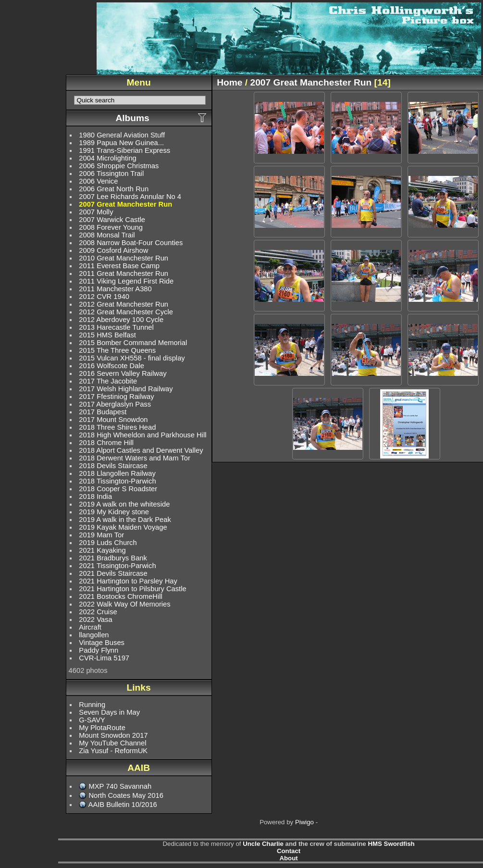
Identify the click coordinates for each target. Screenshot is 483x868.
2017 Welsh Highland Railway (126, 389)
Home (229, 82)
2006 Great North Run (114, 189)
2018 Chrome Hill (106, 443)
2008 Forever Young (111, 227)
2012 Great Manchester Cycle (126, 312)
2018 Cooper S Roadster (118, 489)
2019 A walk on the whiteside (124, 504)
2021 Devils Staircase (113, 573)
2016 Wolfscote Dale (111, 366)
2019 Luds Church (108, 543)
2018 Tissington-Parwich (117, 481)
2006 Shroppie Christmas (119, 166)
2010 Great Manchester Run (124, 258)
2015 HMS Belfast (107, 335)
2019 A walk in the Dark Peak (125, 520)
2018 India (95, 496)
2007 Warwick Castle (112, 220)
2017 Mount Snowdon (113, 420)
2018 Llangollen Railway (117, 473)
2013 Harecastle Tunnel (116, 327)
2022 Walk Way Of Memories (124, 604)
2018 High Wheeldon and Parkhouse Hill (142, 435)
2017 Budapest (103, 412)
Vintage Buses (102, 643)
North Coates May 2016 (126, 795)
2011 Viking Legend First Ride (126, 281)
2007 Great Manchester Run (125, 204)
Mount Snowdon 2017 (113, 735)
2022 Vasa (95, 620)
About (288, 858)
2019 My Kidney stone (114, 512)
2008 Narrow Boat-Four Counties (131, 243)
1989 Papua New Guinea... (121, 143)
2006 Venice (98, 181)
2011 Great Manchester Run (124, 273)
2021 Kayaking (102, 550)
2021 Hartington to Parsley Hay (128, 581)
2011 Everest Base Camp (119, 266)
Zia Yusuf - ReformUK (113, 751)
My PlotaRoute (102, 728)
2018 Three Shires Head (117, 427)
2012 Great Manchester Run (124, 304)
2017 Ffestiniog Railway (116, 397)
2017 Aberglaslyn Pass (115, 404)
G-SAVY (92, 720)
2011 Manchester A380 (115, 289)
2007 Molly (96, 212)
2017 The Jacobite (108, 381)
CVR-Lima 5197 (104, 658)
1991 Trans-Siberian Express (124, 150)
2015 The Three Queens (117, 350)
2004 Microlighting (107, 158)
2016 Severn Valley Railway (123, 373)
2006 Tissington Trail (111, 174)
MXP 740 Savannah (120, 786)
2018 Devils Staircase (113, 466)
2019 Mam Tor (101, 535)
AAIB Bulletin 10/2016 (123, 805)
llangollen (94, 635)
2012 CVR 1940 (104, 297)
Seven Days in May (109, 712)
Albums (132, 118)
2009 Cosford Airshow (113, 250)
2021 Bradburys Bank (113, 558)
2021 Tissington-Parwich (117, 566)
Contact (289, 851)
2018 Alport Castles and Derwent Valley (141, 450)
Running (92, 705)
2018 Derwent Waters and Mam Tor (135, 458)
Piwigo (304, 822)
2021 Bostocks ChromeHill (120, 596)
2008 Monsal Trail (107, 235)
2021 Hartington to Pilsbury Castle (132, 589)
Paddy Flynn (99, 650)
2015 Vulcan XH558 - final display (132, 358)
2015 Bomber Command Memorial (133, 343)
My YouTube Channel (112, 743)
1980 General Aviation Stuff (122, 135)
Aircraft (90, 627)
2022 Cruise (98, 612)
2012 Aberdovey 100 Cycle (121, 320)
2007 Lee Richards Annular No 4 (130, 197)
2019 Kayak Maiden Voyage (123, 527)
